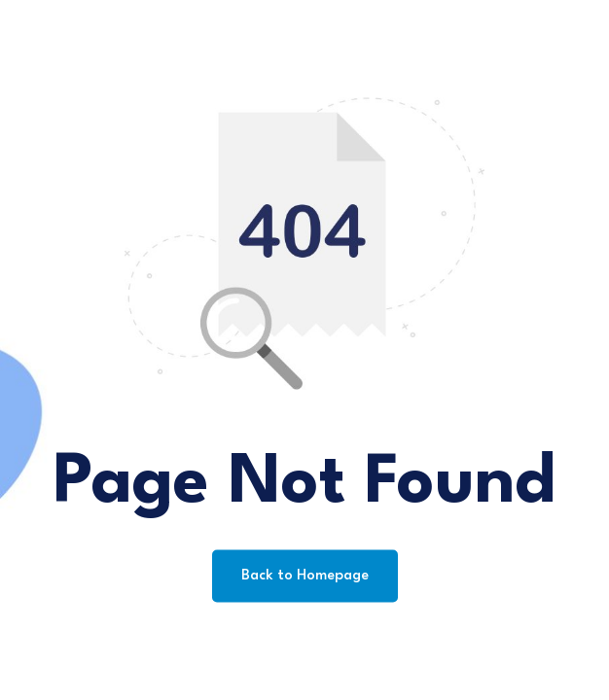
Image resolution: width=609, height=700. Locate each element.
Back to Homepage (305, 576)
